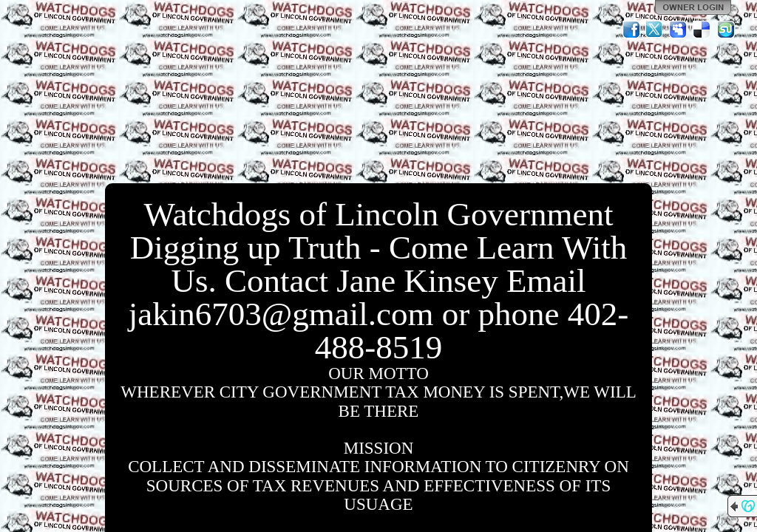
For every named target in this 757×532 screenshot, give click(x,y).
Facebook (631, 30)
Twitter (655, 30)
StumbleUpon (726, 30)
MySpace (679, 30)
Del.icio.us (702, 30)
